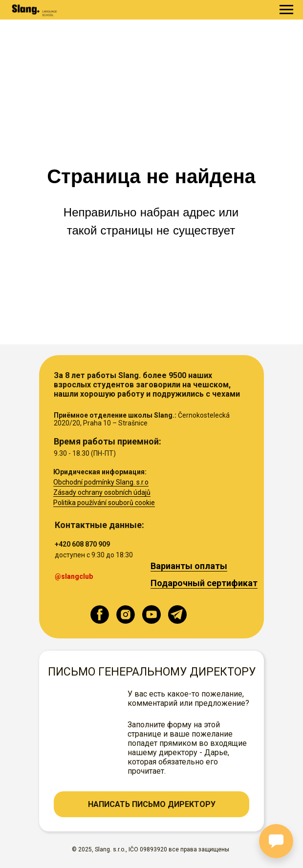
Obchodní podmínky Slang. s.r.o (101, 482)
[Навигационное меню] (286, 10)
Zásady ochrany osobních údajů (102, 492)
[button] (151, 804)
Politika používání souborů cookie (104, 503)
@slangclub (74, 576)
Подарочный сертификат (204, 583)
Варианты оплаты (189, 566)
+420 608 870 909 (82, 544)
